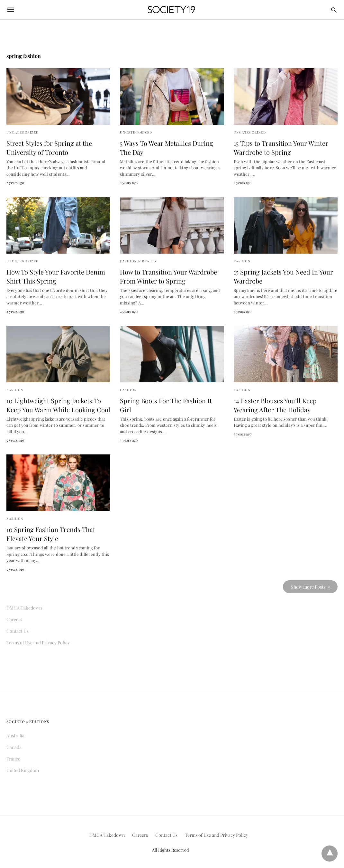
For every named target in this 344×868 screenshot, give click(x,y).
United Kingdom (23, 770)
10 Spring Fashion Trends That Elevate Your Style (51, 534)
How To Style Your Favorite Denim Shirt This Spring (56, 276)
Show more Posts (308, 587)
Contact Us (18, 631)
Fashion (242, 261)
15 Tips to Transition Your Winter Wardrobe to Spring (281, 148)
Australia (15, 736)
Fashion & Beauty (138, 261)
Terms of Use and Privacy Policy (38, 643)
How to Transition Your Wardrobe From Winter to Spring (168, 276)
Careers (14, 619)
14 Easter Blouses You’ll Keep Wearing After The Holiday (275, 405)
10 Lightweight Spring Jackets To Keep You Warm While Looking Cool (58, 405)
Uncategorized (23, 132)
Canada (14, 747)
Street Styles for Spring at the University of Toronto (49, 148)
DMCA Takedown (24, 608)
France (13, 759)
